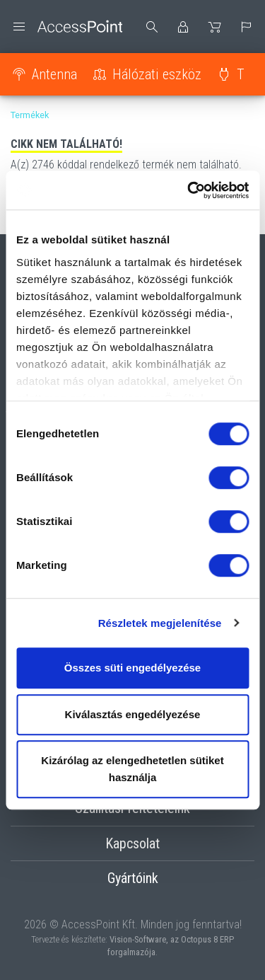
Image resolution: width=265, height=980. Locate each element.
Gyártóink (133, 878)
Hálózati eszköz (157, 74)
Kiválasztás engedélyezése (133, 714)
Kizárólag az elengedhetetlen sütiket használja (132, 769)
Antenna (54, 74)
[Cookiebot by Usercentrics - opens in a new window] (189, 190)
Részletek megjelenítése (160, 623)
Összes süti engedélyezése (132, 668)
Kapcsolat (132, 843)
